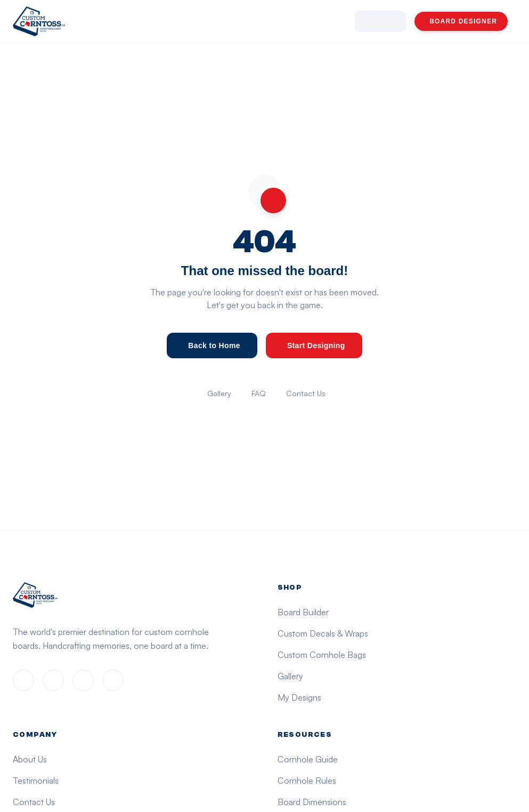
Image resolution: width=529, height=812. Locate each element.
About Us (30, 759)
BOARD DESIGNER (463, 21)
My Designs (299, 697)
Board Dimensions (312, 802)
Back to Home (214, 345)
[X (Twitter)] (83, 680)
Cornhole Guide (308, 759)
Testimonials (36, 781)
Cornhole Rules (307, 781)
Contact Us (306, 393)
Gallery (219, 393)
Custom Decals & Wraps (323, 633)
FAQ (259, 393)
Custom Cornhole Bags (322, 655)
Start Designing (316, 345)
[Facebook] (23, 680)
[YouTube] (113, 680)
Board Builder (303, 612)
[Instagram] (53, 680)
